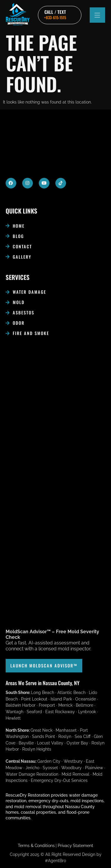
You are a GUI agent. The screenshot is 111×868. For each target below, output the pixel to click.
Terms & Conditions (36, 845)
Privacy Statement (75, 845)
